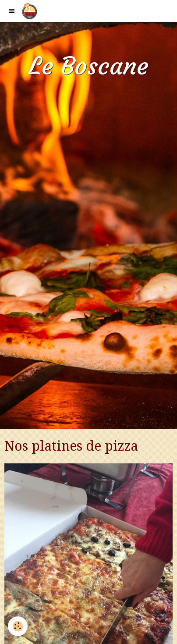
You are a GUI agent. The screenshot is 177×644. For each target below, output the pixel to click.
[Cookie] (18, 626)
